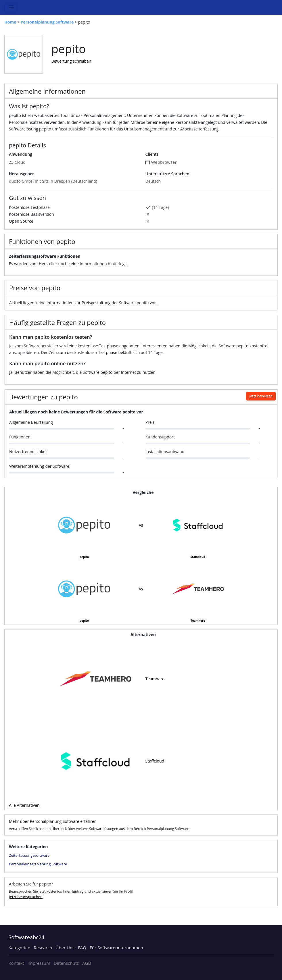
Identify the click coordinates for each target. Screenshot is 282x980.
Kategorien (19, 948)
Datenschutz (66, 963)
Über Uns (65, 948)
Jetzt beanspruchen (26, 897)
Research (43, 948)
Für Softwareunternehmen (116, 948)
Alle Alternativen (24, 805)
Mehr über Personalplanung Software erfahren (53, 821)
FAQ (82, 948)
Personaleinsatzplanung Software (38, 864)
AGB (87, 963)
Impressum (39, 963)
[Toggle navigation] (11, 7)
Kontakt (16, 963)
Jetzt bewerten (261, 396)
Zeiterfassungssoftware (29, 855)
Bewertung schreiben (71, 61)
